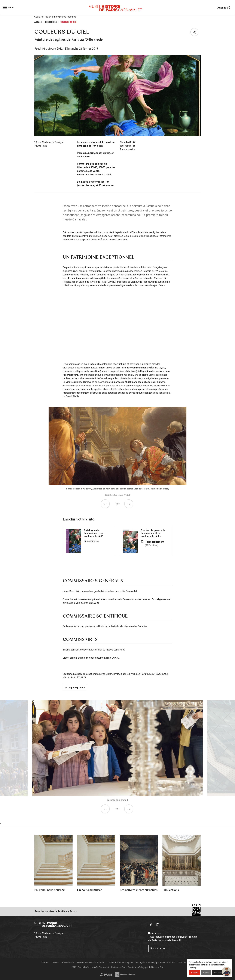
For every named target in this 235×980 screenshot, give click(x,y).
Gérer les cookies (186, 963)
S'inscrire (158, 948)
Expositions (51, 22)
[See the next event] (129, 504)
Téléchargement (157, 544)
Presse (55, 963)
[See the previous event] (106, 504)
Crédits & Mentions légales (120, 963)
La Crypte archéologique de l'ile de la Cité (155, 963)
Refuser (206, 973)
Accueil (38, 22)
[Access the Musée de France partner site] (106, 974)
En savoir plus (91, 541)
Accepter (195, 973)
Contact (45, 963)
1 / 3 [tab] (118, 809)
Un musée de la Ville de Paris (91, 963)
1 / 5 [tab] (118, 504)
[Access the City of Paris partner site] (125, 974)
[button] (195, 32)
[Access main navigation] (8, 7)
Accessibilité (68, 963)
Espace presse (75, 688)
